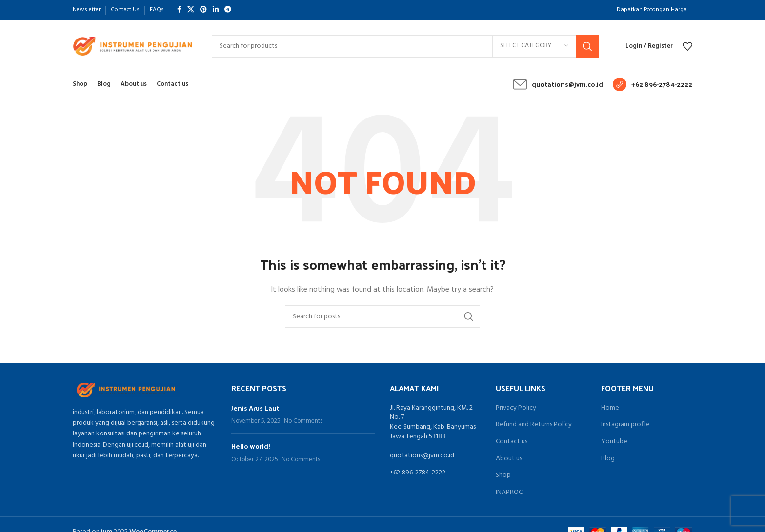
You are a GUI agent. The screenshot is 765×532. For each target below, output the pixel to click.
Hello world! (251, 446)
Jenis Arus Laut (255, 408)
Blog (608, 459)
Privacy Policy (516, 408)
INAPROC (509, 493)
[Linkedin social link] (216, 10)
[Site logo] (132, 46)
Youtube (614, 442)
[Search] (405, 46)
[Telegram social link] (228, 10)
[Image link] (126, 390)
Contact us (512, 442)
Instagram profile (625, 425)
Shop (503, 475)
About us (509, 459)
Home (610, 408)
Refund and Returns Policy (534, 425)
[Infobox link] (558, 84)
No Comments (303, 421)
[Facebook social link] (179, 10)
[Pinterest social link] (203, 10)
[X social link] (191, 10)
